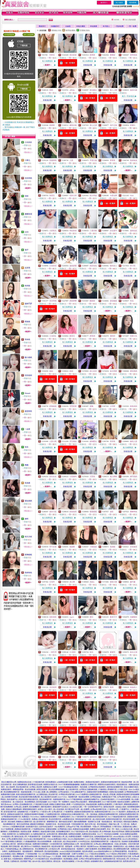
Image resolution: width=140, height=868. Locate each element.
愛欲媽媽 (28, 501)
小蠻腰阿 (73, 476)
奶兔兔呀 (73, 512)
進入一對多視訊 (128, 96)
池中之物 (113, 125)
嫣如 (51, 371)
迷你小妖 (53, 512)
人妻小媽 (53, 441)
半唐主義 (93, 160)
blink (132, 195)
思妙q (92, 582)
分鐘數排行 (55, 26)
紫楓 (91, 406)
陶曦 (27, 465)
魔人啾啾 (113, 476)
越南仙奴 (134, 231)
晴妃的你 (73, 231)
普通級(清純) (85, 30)
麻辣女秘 (73, 125)
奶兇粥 (92, 55)
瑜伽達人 (134, 687)
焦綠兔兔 (28, 573)
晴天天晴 (28, 537)
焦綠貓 (113, 547)
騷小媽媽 (28, 357)
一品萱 (27, 429)
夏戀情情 (28, 411)
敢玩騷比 (93, 90)
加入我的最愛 (131, 20)
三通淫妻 (93, 231)
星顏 (51, 90)
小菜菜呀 (73, 722)
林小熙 (133, 266)
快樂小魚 (134, 336)
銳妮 (71, 371)
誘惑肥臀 (73, 301)
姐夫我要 (113, 371)
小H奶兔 (53, 336)
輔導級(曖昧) (71, 30)
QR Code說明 (29, 35)
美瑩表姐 (134, 55)
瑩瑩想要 (73, 406)
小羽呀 (113, 406)
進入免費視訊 (47, 61)
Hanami (28, 393)
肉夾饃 (27, 286)
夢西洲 (92, 336)
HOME (117, 20)
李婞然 (27, 339)
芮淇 (132, 301)
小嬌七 (27, 160)
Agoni (72, 617)
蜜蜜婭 (113, 55)
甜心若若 (93, 371)
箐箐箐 (113, 160)
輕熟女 (113, 757)
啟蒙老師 (113, 722)
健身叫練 (134, 90)
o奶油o (72, 90)
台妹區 (68, 26)
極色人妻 (134, 441)
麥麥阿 (113, 652)
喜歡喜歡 (53, 617)
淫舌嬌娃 (73, 441)
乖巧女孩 (53, 547)
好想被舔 (134, 547)
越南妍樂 (73, 266)
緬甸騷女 (93, 441)
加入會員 (119, 3)
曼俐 (112, 687)
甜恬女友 (53, 476)
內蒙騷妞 (134, 617)
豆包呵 (52, 582)
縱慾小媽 (113, 582)
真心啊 (72, 582)
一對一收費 (132, 26)
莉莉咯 (113, 441)
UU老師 (73, 652)
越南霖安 (93, 757)
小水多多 (28, 142)
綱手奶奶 (134, 476)
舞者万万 (113, 617)
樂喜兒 (72, 336)
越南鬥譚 (28, 304)
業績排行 (42, 26)
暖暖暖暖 (93, 512)
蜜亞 (91, 617)
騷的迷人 (113, 266)
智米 (27, 447)
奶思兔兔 (93, 266)
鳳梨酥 (72, 547)
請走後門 (113, 231)
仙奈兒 (92, 722)
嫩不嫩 (133, 582)
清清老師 (28, 375)
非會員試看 (88, 65)
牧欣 (91, 652)
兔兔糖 (27, 483)
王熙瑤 (92, 476)
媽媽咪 (52, 125)
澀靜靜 (113, 336)
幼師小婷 (73, 195)
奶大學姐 (93, 195)
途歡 (112, 512)
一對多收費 (119, 26)
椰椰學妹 (134, 512)
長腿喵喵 (53, 160)
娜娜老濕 (28, 214)
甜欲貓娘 (113, 301)
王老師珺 (53, 266)
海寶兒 (52, 195)
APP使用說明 (9, 35)
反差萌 (27, 268)
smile (27, 232)
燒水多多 (73, 55)
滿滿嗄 (52, 722)
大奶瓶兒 (53, 231)
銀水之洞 (134, 652)
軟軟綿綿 (134, 406)
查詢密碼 (133, 3)
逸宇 (27, 250)
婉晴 (27, 519)
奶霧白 (133, 125)
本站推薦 (94, 26)
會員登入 (104, 3)
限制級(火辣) (57, 30)
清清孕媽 (28, 178)
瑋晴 (27, 196)
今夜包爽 (113, 195)
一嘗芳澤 (53, 652)
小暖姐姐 (93, 547)
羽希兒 (52, 55)
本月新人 (106, 26)
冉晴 (132, 722)
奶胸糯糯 (28, 555)
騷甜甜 (92, 301)
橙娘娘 (27, 322)
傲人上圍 (113, 90)
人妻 (71, 160)
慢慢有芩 (93, 687)
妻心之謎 (93, 125)
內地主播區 (81, 26)
